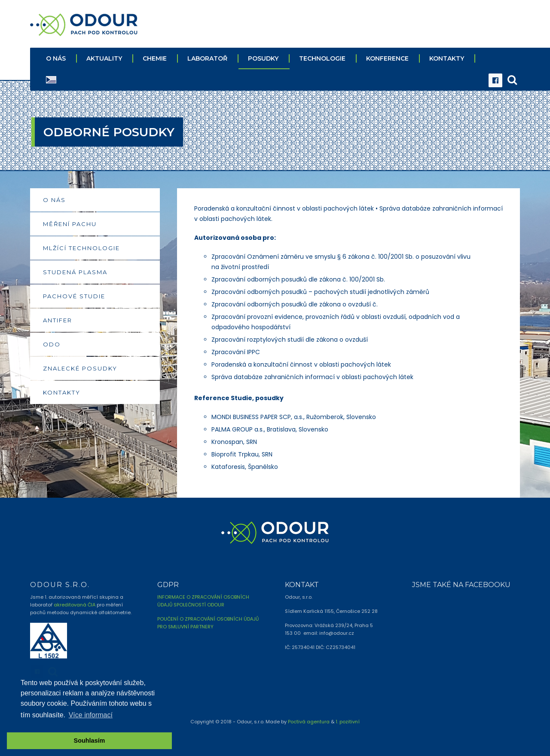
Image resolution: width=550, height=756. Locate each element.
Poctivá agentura (309, 720)
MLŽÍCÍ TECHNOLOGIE (81, 247)
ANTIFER (58, 319)
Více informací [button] (91, 715)
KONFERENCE (387, 57)
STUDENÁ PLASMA (75, 271)
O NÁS (56, 57)
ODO (52, 343)
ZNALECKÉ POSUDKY (80, 367)
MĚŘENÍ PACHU (70, 223)
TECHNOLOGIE (322, 57)
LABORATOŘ (207, 57)
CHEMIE (155, 57)
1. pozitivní (348, 720)
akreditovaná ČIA (75, 603)
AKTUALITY (104, 57)
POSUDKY (263, 57)
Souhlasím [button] (90, 741)
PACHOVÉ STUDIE (74, 295)
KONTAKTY (447, 57)
